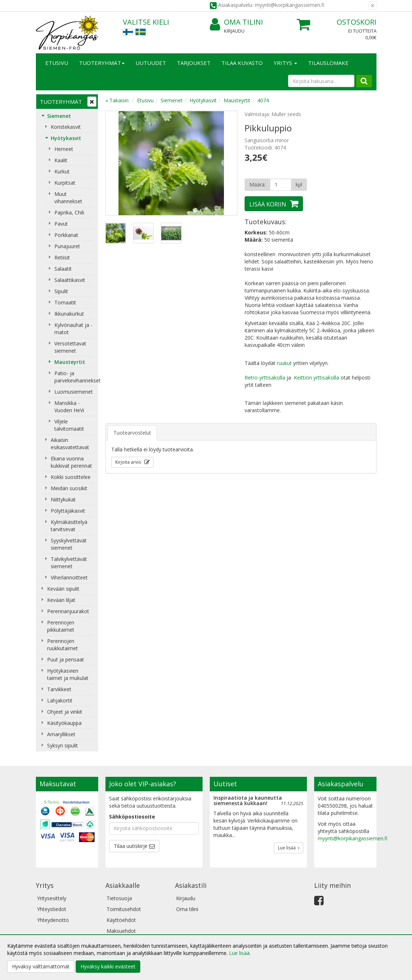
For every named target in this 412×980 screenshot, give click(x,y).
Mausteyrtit (70, 362)
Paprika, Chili (69, 212)
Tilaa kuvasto (242, 63)
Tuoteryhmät (102, 63)
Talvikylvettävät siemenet (69, 563)
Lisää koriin (268, 204)
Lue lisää (289, 848)
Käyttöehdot (121, 920)
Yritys (285, 63)
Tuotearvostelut (132, 433)
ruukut (284, 363)
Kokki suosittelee (71, 477)
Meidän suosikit (69, 488)
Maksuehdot (121, 931)
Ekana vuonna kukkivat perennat (71, 462)
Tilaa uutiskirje (131, 846)
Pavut (61, 224)
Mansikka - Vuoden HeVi (69, 407)
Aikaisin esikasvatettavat (70, 444)
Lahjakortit (60, 700)
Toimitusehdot (124, 909)
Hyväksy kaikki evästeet (108, 966)
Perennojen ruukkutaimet (63, 645)
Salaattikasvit (70, 280)
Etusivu (57, 63)
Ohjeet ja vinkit (65, 712)
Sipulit (61, 291)
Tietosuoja (119, 898)
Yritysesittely (52, 898)
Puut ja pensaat (66, 659)
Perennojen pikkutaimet (61, 626)
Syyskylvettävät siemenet (69, 544)
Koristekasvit (66, 127)
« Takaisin (117, 100)
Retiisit (62, 257)
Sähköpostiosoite (132, 817)
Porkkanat (66, 235)
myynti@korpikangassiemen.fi (353, 838)
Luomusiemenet (74, 392)
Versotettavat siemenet (70, 347)
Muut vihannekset (68, 198)
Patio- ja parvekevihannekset (74, 377)
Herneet (64, 149)
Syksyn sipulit (63, 745)
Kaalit (61, 160)
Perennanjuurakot (68, 611)
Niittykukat (63, 499)
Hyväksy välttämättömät (41, 966)
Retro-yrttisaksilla (265, 378)
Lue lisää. (240, 953)
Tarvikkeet (59, 689)
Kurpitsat (65, 183)
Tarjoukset (194, 63)
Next (224, 163)
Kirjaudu (234, 31)
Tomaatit (65, 302)
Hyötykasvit (66, 138)
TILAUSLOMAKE (328, 63)
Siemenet (59, 116)
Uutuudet (151, 63)
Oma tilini (236, 22)
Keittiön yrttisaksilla (317, 378)
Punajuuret (67, 246)
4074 (263, 100)
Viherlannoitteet (69, 577)
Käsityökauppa (64, 723)
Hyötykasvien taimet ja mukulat (68, 674)
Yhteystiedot (52, 909)
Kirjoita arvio (129, 462)
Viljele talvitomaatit (69, 425)
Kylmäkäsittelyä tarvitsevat (69, 526)
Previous (118, 163)
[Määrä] (281, 185)
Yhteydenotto (53, 920)
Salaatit (63, 269)
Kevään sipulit (63, 589)
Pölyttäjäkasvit (68, 511)
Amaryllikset (61, 734)
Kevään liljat (61, 600)
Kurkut (62, 171)
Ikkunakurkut (69, 314)
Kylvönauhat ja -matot (73, 329)
